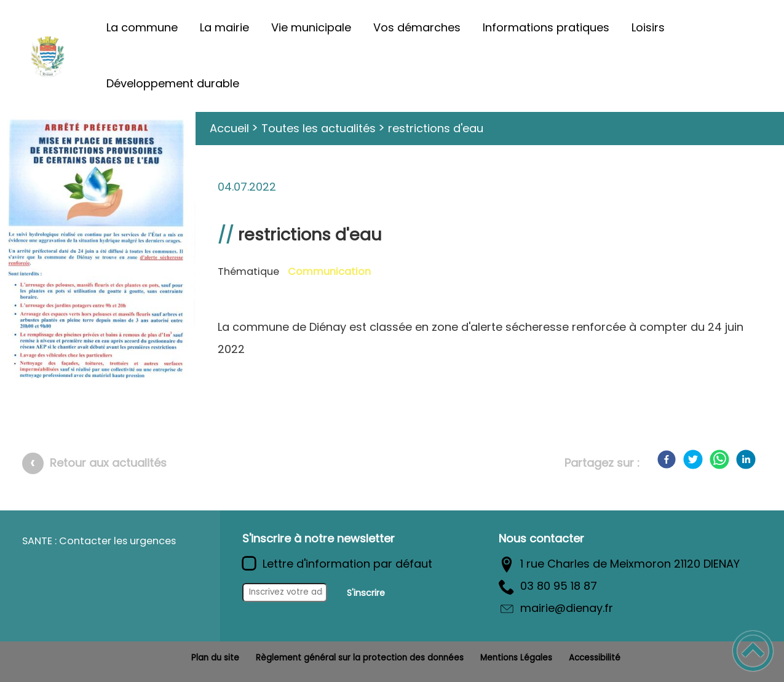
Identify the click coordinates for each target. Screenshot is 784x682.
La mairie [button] (224, 27)
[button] (753, 651)
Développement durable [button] (173, 83)
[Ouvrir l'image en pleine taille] (98, 252)
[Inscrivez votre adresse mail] (285, 593)
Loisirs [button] (648, 27)
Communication (329, 272)
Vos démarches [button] (417, 27)
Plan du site (215, 658)
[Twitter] (693, 459)
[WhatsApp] (719, 459)
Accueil (229, 128)
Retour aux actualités (108, 463)
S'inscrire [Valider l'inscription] (366, 593)
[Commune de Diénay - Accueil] (47, 56)
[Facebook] (667, 459)
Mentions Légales (516, 658)
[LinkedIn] (746, 459)
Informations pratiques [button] (546, 27)
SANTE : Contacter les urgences (99, 541)
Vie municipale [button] (311, 27)
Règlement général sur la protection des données (360, 658)
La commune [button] (142, 27)
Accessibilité (595, 658)
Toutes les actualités (319, 128)
